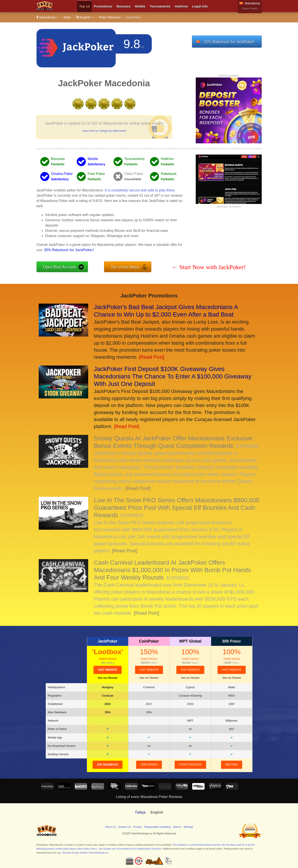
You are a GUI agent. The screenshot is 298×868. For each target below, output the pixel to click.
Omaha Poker (62, 174)
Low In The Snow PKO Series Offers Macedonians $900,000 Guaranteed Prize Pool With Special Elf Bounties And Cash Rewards (177, 508)
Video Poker (134, 174)
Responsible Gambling (157, 827)
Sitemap (188, 827)
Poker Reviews (110, 17)
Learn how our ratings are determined (104, 131)
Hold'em (181, 6)
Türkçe (140, 812)
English (85, 17)
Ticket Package (190, 765)
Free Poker (96, 174)
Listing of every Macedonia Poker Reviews (149, 797)
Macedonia (48, 17)
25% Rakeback (108, 765)
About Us (110, 827)
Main (67, 17)
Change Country (250, 8)
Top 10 (84, 6)
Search (177, 827)
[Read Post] (152, 357)
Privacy (138, 827)
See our (108, 678)
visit (108, 670)
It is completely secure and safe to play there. (140, 190)
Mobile (140, 6)
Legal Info (200, 6)
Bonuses (123, 6)
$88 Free (231, 765)
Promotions (103, 6)
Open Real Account (60, 267)
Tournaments (160, 6)
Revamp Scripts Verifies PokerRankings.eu (85, 853)
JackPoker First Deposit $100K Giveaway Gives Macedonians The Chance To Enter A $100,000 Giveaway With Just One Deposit (173, 376)
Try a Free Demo (125, 267)
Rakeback (169, 174)
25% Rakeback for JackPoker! (229, 42)
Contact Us (124, 827)
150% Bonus (149, 765)
